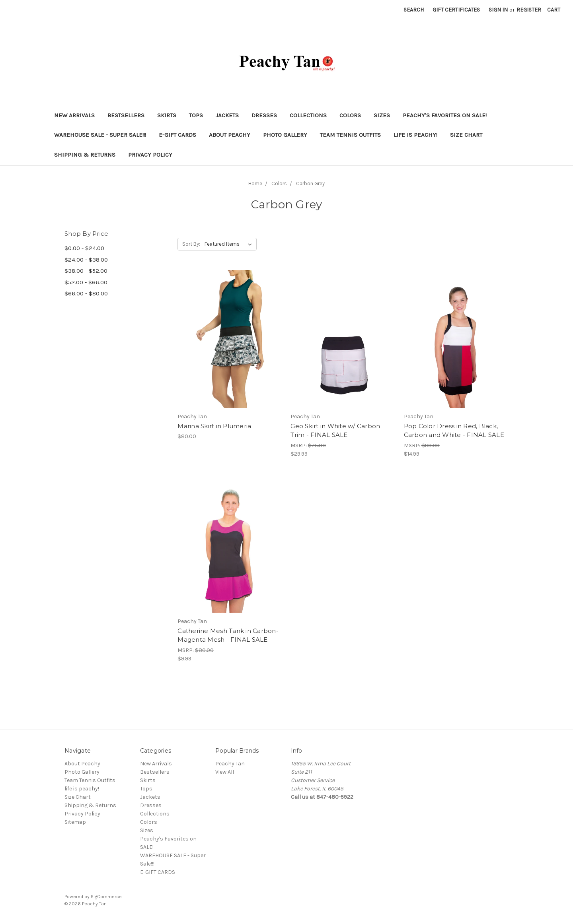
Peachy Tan (230, 764)
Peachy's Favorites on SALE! (445, 115)
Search (414, 10)
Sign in (498, 10)
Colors (350, 115)
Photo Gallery (285, 135)
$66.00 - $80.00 (86, 293)
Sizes (382, 115)
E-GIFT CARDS (177, 135)
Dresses (264, 115)
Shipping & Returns (85, 155)
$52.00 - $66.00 (86, 282)
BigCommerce (106, 897)
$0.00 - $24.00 (84, 248)
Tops (196, 115)
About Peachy (230, 135)
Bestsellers (126, 115)
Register (529, 10)
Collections (308, 115)
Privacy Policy (150, 155)
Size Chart (466, 135)
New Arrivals (74, 115)
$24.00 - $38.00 (86, 260)
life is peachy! (415, 135)
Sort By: (191, 244)
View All (225, 772)
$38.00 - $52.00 (86, 271)
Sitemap (75, 822)
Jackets (227, 115)
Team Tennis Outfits (350, 135)
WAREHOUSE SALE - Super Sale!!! (100, 135)
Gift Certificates (456, 10)
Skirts (167, 115)
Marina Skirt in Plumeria (214, 426)
